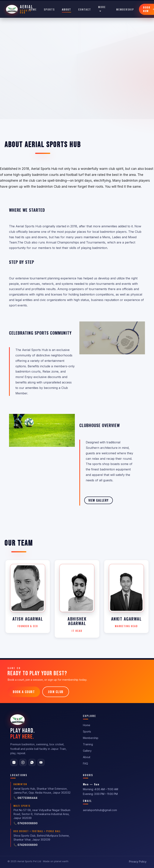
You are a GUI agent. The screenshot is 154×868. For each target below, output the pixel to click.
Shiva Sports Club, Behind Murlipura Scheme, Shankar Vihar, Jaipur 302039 (42, 838)
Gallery (87, 751)
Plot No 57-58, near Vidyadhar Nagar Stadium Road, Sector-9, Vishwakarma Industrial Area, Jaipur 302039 (42, 814)
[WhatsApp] (32, 762)
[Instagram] (14, 762)
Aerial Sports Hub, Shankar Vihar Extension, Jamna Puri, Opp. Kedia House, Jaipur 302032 (42, 791)
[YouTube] (41, 762)
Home (33, 9)
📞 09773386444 (25, 798)
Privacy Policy (138, 862)
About (66, 9)
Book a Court (24, 692)
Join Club (56, 692)
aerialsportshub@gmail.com (100, 810)
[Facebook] (23, 762)
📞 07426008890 (26, 823)
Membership (125, 9)
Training (88, 744)
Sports (49, 9)
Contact (85, 9)
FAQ (85, 763)
